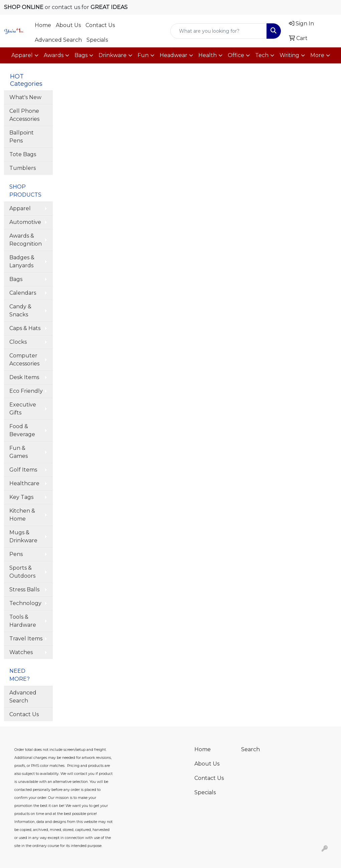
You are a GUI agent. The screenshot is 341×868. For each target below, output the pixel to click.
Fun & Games (19, 452)
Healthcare (24, 483)
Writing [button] (289, 55)
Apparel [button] (22, 55)
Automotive (25, 222)
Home (43, 25)
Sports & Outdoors (22, 572)
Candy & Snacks (20, 311)
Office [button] (236, 55)
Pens (16, 554)
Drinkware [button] (113, 55)
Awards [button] (54, 55)
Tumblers (23, 168)
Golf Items (23, 470)
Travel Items (26, 639)
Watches (21, 652)
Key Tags (21, 497)
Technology (25, 603)
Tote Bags (23, 154)
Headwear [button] (174, 55)
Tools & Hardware (23, 621)
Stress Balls (24, 590)
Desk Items (24, 377)
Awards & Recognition (26, 240)
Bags (16, 279)
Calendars (23, 293)
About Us (68, 25)
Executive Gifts (23, 409)
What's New (25, 97)
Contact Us (100, 25)
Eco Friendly (26, 391)
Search (250, 749)
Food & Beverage (22, 430)
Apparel (20, 208)
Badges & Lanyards (22, 261)
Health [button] (208, 55)
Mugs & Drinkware (23, 536)
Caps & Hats (25, 328)
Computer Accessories (24, 360)
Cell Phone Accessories (24, 115)
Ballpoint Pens (22, 137)
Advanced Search (58, 40)
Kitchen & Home (22, 515)
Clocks (18, 342)
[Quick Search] (218, 31)
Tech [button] (262, 55)
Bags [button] (81, 55)
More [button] (317, 55)
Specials (97, 40)
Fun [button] (143, 55)
